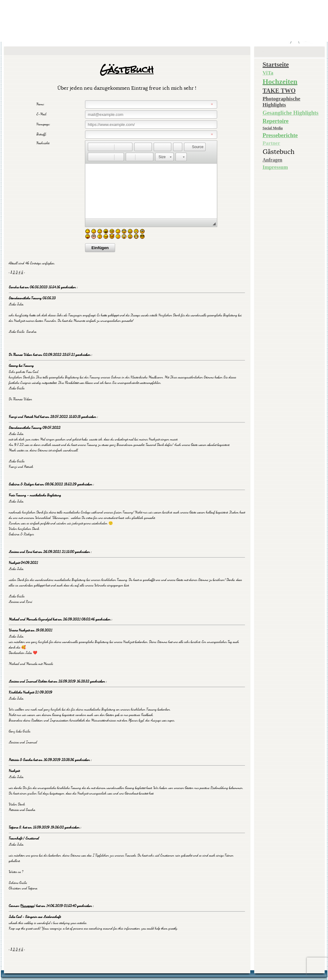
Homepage (27, 906)
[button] (92, 147)
